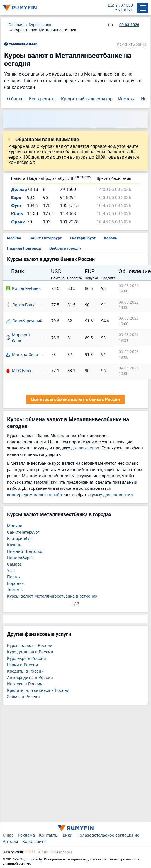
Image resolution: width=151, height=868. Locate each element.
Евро (16, 197)
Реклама (26, 835)
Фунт (16, 206)
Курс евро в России (26, 658)
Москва (14, 238)
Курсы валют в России (30, 645)
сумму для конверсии (111, 494)
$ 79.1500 (124, 5)
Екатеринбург (83, 238)
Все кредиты (42, 99)
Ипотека (127, 99)
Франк (18, 222)
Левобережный (22, 321)
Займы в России (23, 697)
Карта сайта (34, 841)
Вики (68, 835)
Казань (111, 238)
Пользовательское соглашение (108, 835)
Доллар (19, 189)
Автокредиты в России (30, 677)
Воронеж (16, 583)
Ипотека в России (25, 684)
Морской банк (18, 338)
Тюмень (15, 590)
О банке (15, 99)
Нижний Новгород (24, 248)
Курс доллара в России (30, 652)
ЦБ (110, 5)
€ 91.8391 (124, 10)
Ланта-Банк (20, 305)
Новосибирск (20, 558)
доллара (79, 448)
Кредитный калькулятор (87, 99)
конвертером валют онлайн (35, 494)
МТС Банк (19, 370)
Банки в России (23, 665)
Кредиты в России (25, 671)
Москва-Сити (22, 354)
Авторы (10, 841)
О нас (8, 835)
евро (94, 448)
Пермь (13, 577)
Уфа (11, 570)
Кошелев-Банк (23, 288)
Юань (17, 214)
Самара (14, 564)
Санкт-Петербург (46, 238)
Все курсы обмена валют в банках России (75, 399)
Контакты (49, 835)
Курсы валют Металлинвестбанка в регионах (52, 596)
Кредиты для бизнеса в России (38, 690)
